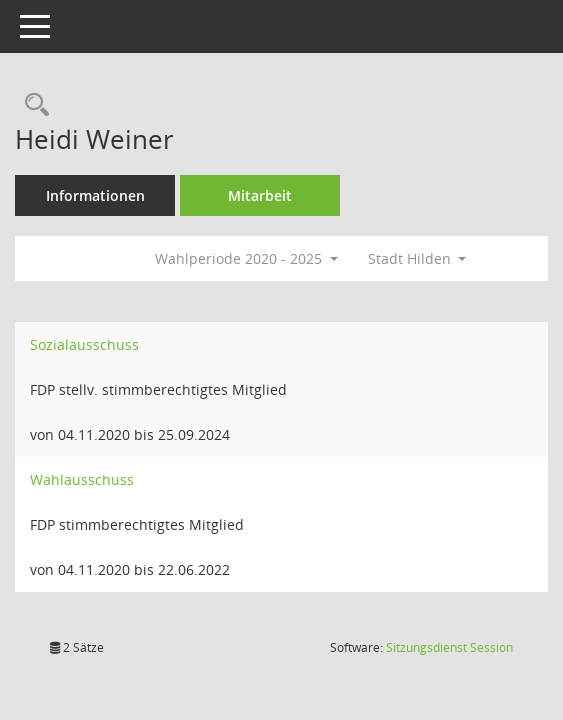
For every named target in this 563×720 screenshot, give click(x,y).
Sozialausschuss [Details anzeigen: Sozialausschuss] (84, 344)
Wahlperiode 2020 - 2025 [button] (246, 258)
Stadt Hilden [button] (417, 258)
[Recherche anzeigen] (32, 105)
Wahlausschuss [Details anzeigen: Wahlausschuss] (82, 479)
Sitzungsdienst (449, 647)
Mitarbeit (260, 195)
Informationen (95, 195)
